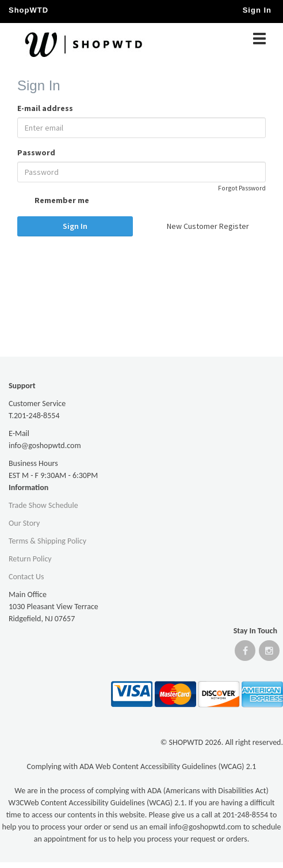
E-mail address (45, 108)
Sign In (75, 226)
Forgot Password (242, 188)
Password (36, 152)
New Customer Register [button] (208, 226)
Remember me (53, 201)
